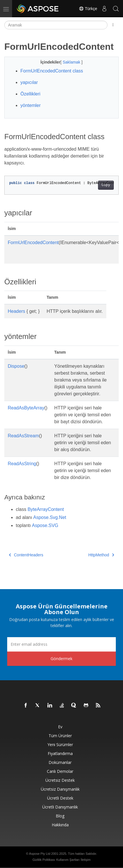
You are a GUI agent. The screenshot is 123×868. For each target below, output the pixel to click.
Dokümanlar (60, 762)
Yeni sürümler (60, 745)
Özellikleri (30, 94)
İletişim (86, 860)
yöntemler (30, 105)
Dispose (16, 366)
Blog (60, 816)
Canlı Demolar (60, 771)
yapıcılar (29, 82)
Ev (60, 727)
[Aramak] (56, 25)
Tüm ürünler (60, 736)
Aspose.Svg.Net (50, 517)
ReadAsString (22, 464)
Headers (16, 311)
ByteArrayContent (46, 509)
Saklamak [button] (72, 62)
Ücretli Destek (60, 798)
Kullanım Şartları (68, 860)
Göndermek (61, 659)
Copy (106, 185)
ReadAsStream (23, 436)
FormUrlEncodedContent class (52, 71)
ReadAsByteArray (26, 408)
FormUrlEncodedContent (33, 243)
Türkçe (88, 9)
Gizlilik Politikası (44, 860)
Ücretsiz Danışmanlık (60, 789)
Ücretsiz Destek (60, 780)
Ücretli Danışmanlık (60, 807)
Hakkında (60, 825)
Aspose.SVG (45, 525)
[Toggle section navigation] (113, 25)
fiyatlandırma (60, 753)
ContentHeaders (26, 555)
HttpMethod (101, 555)
